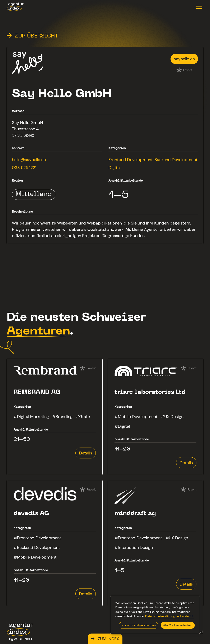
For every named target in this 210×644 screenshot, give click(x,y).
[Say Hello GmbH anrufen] (29, 168)
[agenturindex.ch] (15, 7)
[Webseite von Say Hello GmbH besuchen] (184, 59)
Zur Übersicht (32, 36)
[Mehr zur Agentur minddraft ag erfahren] (156, 543)
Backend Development (176, 160)
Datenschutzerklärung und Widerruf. (170, 616)
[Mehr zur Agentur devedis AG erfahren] (55, 543)
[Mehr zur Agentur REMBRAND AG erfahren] (55, 417)
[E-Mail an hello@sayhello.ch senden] (29, 160)
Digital (115, 168)
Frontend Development (131, 160)
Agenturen (38, 332)
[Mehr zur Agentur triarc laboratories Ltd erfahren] (156, 417)
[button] (199, 7)
